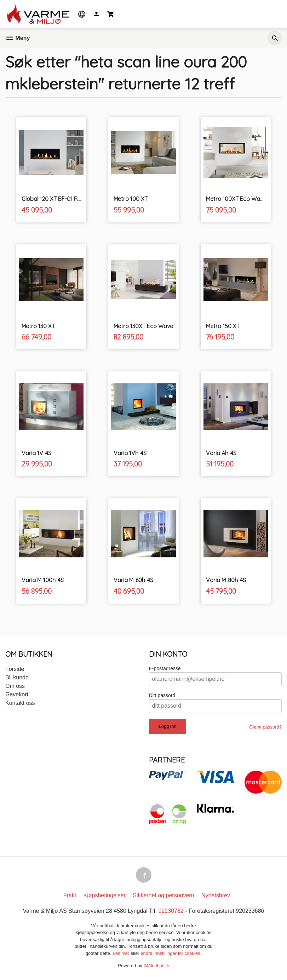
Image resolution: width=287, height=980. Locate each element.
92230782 (171, 911)
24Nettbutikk (156, 966)
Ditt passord (162, 695)
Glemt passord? (265, 727)
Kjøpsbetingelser (105, 895)
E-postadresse (165, 668)
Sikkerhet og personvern (163, 895)
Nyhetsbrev (216, 895)
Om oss (15, 686)
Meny (18, 38)
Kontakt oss (20, 703)
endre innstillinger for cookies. (171, 953)
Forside (15, 669)
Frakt (70, 895)
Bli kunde (17, 677)
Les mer (122, 953)
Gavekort (17, 694)
